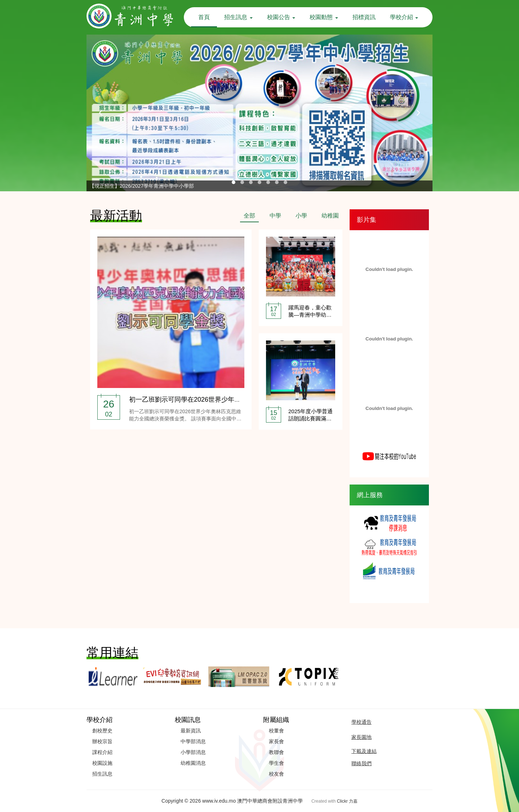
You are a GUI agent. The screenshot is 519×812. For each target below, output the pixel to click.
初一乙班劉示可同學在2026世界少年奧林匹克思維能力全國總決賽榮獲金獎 (237, 400)
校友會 (276, 774)
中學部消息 (193, 741)
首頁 (204, 17)
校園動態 (324, 17)
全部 (249, 216)
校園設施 (102, 763)
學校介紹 (404, 17)
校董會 (276, 731)
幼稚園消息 (193, 763)
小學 (301, 216)
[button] (234, 182)
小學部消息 (193, 752)
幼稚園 (330, 216)
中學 (275, 216)
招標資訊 (364, 17)
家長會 (276, 741)
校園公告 (281, 17)
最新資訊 (191, 731)
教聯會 (276, 752)
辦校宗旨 (102, 741)
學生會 (276, 763)
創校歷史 (102, 731)
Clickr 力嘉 (347, 801)
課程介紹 (102, 752)
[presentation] (101, 113)
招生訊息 (238, 17)
